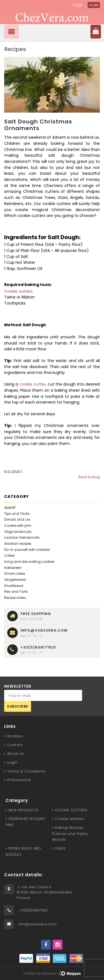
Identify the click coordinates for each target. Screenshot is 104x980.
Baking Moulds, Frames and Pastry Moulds (70, 834)
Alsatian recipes (18, 544)
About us (16, 754)
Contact (15, 745)
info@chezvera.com (38, 924)
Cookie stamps (70, 819)
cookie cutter (32, 384)
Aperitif (10, 507)
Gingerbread (15, 580)
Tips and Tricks (17, 514)
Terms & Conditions (26, 771)
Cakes (10, 555)
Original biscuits (18, 532)
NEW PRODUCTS (24, 810)
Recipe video (15, 598)
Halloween (13, 568)
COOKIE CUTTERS (71, 810)
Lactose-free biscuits (22, 537)
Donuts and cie (17, 519)
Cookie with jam (18, 526)
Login (78, 5)
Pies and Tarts (16, 592)
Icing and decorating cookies (29, 562)
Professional (19, 780)
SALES (60, 848)
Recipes (15, 736)
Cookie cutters (18, 291)
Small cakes (15, 573)
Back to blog (89, 477)
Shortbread (14, 586)
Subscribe (18, 706)
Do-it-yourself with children (27, 550)
